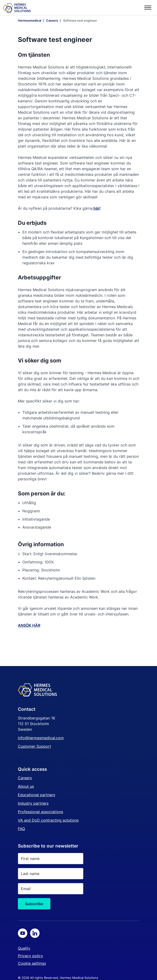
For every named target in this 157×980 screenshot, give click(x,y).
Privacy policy (30, 956)
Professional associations (40, 812)
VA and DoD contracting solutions (48, 820)
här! (97, 208)
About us (26, 786)
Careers (25, 778)
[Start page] (17, 8)
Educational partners (36, 795)
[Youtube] (23, 933)
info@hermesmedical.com (41, 738)
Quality (24, 948)
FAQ (21, 829)
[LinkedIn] (35, 933)
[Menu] (148, 8)
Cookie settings (32, 963)
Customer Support (34, 746)
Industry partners (33, 803)
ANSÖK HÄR (29, 625)
